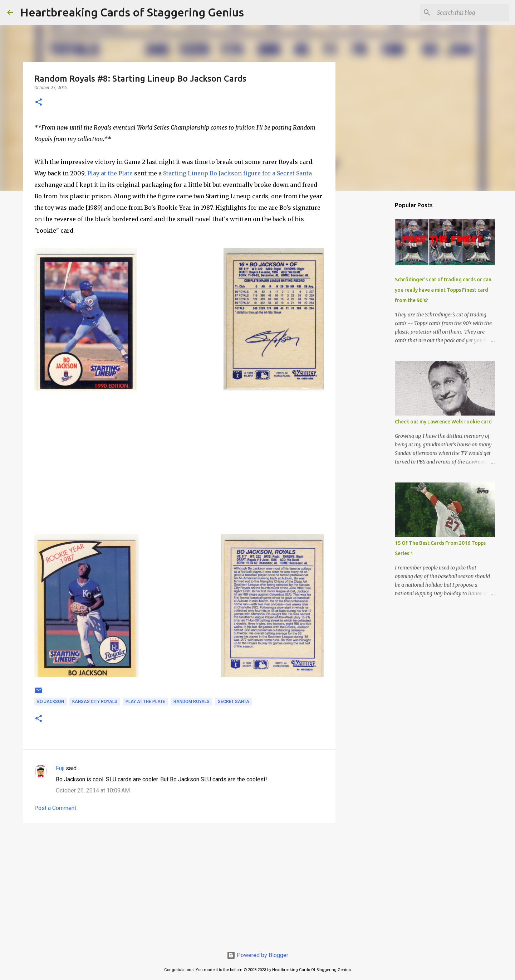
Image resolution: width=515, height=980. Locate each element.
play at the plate (145, 702)
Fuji (60, 768)
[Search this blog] (472, 13)
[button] (39, 103)
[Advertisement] (179, 884)
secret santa (234, 702)
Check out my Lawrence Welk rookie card (443, 422)
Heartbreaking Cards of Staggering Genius (132, 12)
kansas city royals (95, 702)
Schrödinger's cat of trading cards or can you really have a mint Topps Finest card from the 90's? (443, 290)
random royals (192, 702)
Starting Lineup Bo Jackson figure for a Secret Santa (237, 173)
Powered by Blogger (257, 955)
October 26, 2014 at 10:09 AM (93, 790)
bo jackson (51, 702)
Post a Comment (55, 808)
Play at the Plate (110, 173)
